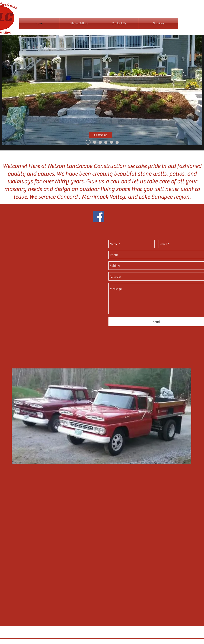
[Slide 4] (95, 142)
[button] (101, 135)
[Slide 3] (88, 142)
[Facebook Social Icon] (98, 217)
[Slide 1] (106, 142)
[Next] (194, 89)
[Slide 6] (111, 142)
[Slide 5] (100, 142)
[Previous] (10, 89)
